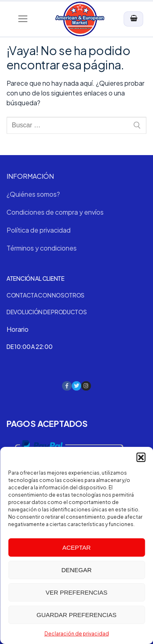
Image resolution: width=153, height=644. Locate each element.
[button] (141, 457)
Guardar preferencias (77, 615)
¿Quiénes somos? (33, 194)
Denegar (76, 570)
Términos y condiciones (42, 248)
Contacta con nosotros (45, 295)
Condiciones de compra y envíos (55, 212)
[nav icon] (23, 19)
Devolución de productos (47, 312)
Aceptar (77, 547)
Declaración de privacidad (77, 634)
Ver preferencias (77, 592)
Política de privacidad (39, 230)
